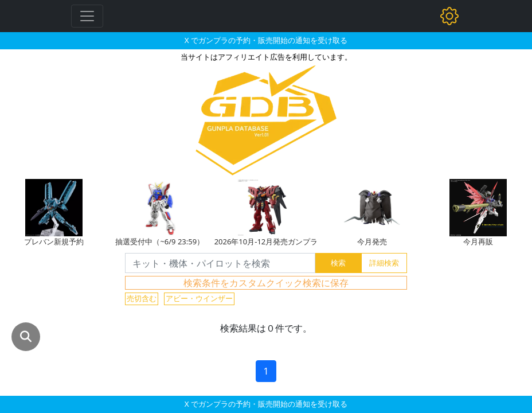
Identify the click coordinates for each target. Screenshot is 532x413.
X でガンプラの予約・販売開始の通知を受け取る (266, 40)
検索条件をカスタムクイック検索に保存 (266, 283)
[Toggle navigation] (87, 16)
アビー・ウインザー (199, 298)
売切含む (142, 298)
